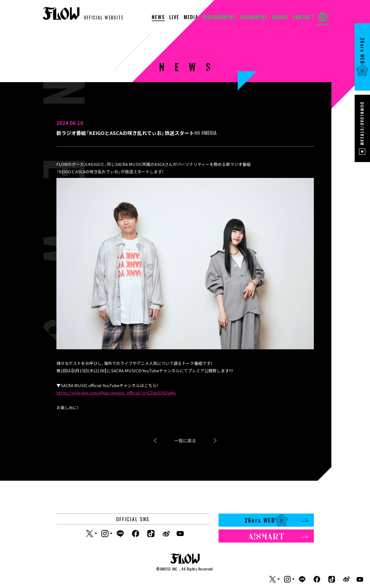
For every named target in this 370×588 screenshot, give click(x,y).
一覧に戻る (185, 440)
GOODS (280, 18)
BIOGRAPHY (254, 18)
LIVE (174, 18)
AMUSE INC (169, 569)
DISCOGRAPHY (219, 18)
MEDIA (191, 18)
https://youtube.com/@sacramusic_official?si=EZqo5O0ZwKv (116, 393)
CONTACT (303, 18)
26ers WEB (276, 520)
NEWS (158, 18)
